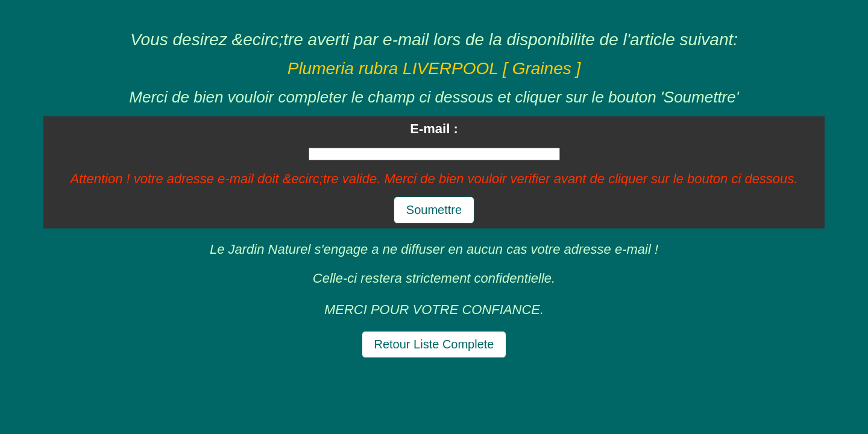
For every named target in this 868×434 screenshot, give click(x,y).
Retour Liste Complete (434, 344)
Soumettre (434, 210)
